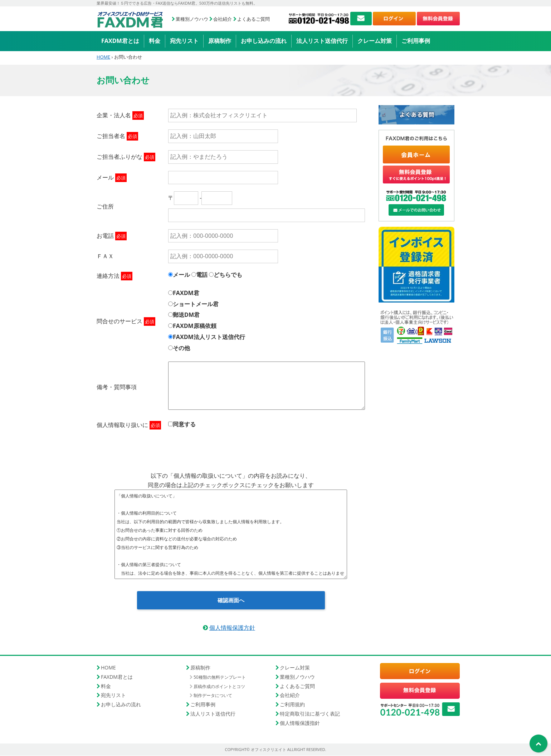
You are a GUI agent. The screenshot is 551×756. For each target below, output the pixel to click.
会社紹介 (223, 19)
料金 (155, 41)
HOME (103, 57)
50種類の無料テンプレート (220, 678)
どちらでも (228, 275)
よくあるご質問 (253, 19)
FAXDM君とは (120, 41)
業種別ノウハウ (192, 19)
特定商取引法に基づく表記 (310, 714)
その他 (181, 348)
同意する (184, 424)
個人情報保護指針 (300, 723)
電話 (202, 275)
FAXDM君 (186, 293)
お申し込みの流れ (264, 41)
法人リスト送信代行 (322, 41)
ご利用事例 (416, 41)
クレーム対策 (375, 41)
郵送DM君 (186, 315)
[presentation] (231, 448)
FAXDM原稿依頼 (195, 326)
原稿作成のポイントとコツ (219, 687)
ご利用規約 (292, 705)
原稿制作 (220, 41)
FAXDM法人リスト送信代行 (209, 337)
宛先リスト (184, 41)
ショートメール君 (196, 304)
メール (181, 275)
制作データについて (213, 696)
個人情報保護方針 (232, 628)
